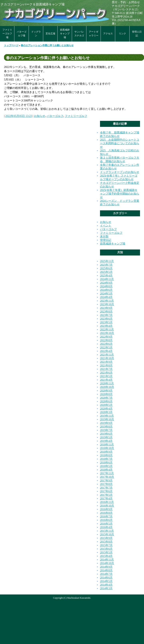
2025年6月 (106, 268)
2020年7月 (106, 398)
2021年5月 (106, 376)
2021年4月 (106, 380)
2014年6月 (106, 578)
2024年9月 (106, 283)
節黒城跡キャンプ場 (65, 34)
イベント (106, 226)
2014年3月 (106, 588)
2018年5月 (106, 466)
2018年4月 (106, 470)
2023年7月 (106, 315)
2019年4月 (106, 441)
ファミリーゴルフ (76, 116)
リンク (122, 34)
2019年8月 (106, 427)
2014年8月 (106, 570)
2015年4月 (106, 556)
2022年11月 (107, 329)
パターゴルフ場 (22, 34)
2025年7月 (106, 265)
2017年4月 (106, 498)
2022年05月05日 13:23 (18, 116)
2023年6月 (106, 319)
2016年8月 (106, 513)
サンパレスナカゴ (79, 34)
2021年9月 (106, 362)
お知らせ (40, 116)
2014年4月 (106, 585)
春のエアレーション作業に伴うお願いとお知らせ (47, 45)
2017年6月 (106, 491)
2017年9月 (106, 481)
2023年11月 (107, 301)
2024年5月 (106, 294)
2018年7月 (106, 459)
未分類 (104, 236)
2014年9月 (106, 567)
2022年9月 (106, 337)
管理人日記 (137, 34)
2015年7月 (106, 545)
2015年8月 (106, 542)
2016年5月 (106, 524)
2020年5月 (106, 405)
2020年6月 (106, 401)
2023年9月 (106, 308)
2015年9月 (106, 538)
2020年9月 (106, 391)
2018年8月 (106, 455)
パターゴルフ (55, 116)
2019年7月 (106, 430)
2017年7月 (106, 488)
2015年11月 (107, 531)
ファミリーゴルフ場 (7, 34)
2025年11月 (107, 261)
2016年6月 (106, 520)
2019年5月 (106, 437)
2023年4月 (106, 326)
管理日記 (106, 240)
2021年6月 (106, 373)
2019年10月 (107, 419)
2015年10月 (107, 534)
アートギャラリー (94, 34)
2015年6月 (106, 549)
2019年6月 (106, 434)
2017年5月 (106, 495)
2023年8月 (106, 312)
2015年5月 (106, 552)
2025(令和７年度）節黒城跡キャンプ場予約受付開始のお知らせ (120, 194)
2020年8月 (106, 394)
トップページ (11, 45)
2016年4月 (106, 527)
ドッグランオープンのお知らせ (120, 172)
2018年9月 (106, 452)
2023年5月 (106, 322)
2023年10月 (107, 304)
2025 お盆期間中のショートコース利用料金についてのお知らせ (120, 143)
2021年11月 (107, 355)
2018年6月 (106, 463)
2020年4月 (106, 409)
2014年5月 (106, 581)
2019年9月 (106, 423)
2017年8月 (106, 484)
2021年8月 (106, 365)
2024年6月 (106, 290)
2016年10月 (107, 506)
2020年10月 (107, 387)
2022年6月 (106, 344)
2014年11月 (107, 560)
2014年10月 (107, 563)
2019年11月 (107, 416)
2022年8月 (106, 340)
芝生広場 (50, 34)
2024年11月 (107, 279)
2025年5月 (106, 272)
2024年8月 (106, 286)
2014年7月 (106, 574)
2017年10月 (107, 477)
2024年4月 (106, 297)
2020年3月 (106, 412)
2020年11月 (107, 383)
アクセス (108, 34)
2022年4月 (106, 351)
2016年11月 (107, 502)
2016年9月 (106, 509)
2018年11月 (107, 445)
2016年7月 (106, 516)
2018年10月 (107, 448)
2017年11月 (107, 473)
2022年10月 (107, 333)
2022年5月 (106, 347)
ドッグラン (36, 34)
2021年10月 (107, 358)
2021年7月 (106, 369)
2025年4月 (106, 276)
